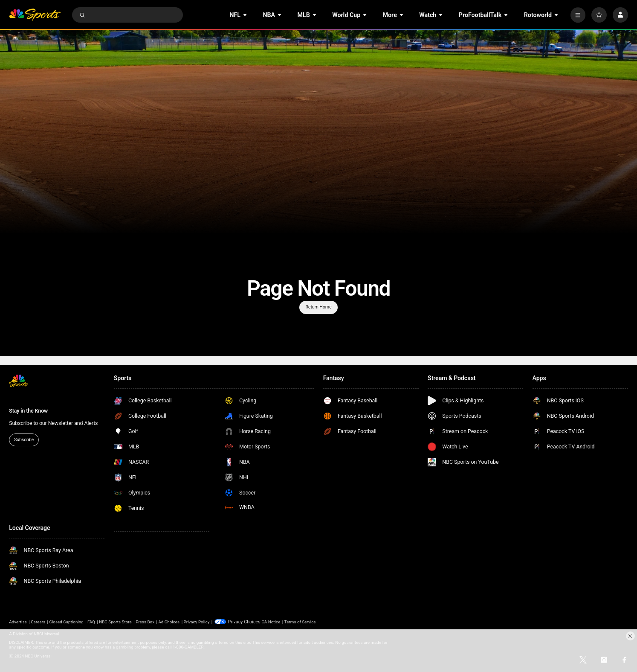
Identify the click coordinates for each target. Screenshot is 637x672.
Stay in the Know (28, 411)
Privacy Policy (197, 621)
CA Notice (277, 621)
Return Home (318, 307)
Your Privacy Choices (247, 621)
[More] (578, 15)
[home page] (35, 15)
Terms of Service (306, 621)
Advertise (18, 621)
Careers (38, 621)
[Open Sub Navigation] (246, 15)
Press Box (145, 621)
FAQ (91, 621)
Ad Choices (169, 621)
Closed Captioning (67, 621)
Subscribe (24, 440)
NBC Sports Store (115, 621)
